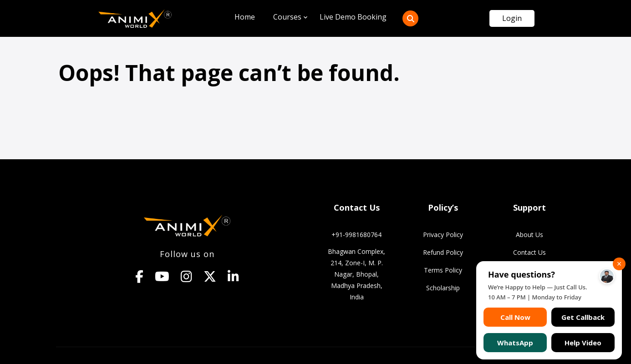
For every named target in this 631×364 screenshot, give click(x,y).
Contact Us (529, 252)
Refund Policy (443, 252)
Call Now (515, 317)
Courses (287, 17)
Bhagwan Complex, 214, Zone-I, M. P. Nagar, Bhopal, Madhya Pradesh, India (356, 274)
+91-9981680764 (356, 235)
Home (245, 17)
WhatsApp (515, 343)
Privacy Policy (443, 235)
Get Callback (583, 317)
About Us (529, 235)
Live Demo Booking (353, 17)
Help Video (583, 343)
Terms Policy (443, 270)
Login (512, 18)
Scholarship (443, 288)
